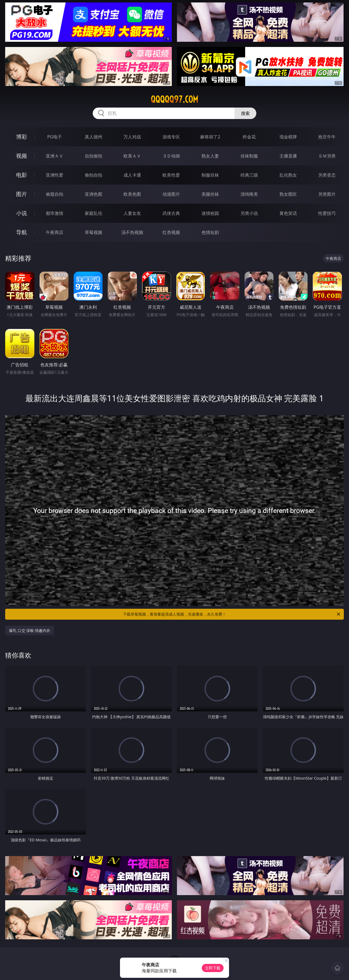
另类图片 (327, 194)
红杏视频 (171, 232)
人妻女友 (132, 213)
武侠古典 (171, 213)
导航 (22, 232)
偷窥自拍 (55, 194)
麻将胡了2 (210, 137)
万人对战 (132, 137)
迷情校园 (210, 213)
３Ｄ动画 (171, 156)
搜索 (245, 113)
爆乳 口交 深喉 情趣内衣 (30, 630)
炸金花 (249, 137)
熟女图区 (288, 194)
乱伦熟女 (288, 175)
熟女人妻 (210, 156)
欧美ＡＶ (132, 156)
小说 (22, 213)
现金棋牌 (288, 137)
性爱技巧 (327, 213)
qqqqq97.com (174, 99)
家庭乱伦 (94, 213)
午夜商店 (55, 232)
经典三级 (249, 175)
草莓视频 (94, 232)
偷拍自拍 (94, 175)
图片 (22, 194)
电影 (22, 175)
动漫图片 (171, 194)
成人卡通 (132, 175)
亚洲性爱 (55, 175)
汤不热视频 (132, 232)
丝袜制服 (249, 156)
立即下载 (213, 968)
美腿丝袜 (210, 194)
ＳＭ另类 (327, 156)
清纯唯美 (249, 194)
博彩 (22, 137)
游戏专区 (171, 137)
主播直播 (288, 156)
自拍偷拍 (94, 156)
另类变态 (327, 175)
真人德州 (94, 137)
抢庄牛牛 (327, 137)
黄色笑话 (288, 213)
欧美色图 (132, 194)
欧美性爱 (171, 175)
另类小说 (249, 213)
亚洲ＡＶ (55, 156)
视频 (22, 156)
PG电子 (54, 137)
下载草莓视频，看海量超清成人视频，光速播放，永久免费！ (232, 614)
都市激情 (55, 213)
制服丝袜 (210, 175)
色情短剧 (210, 232)
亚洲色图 (94, 194)
